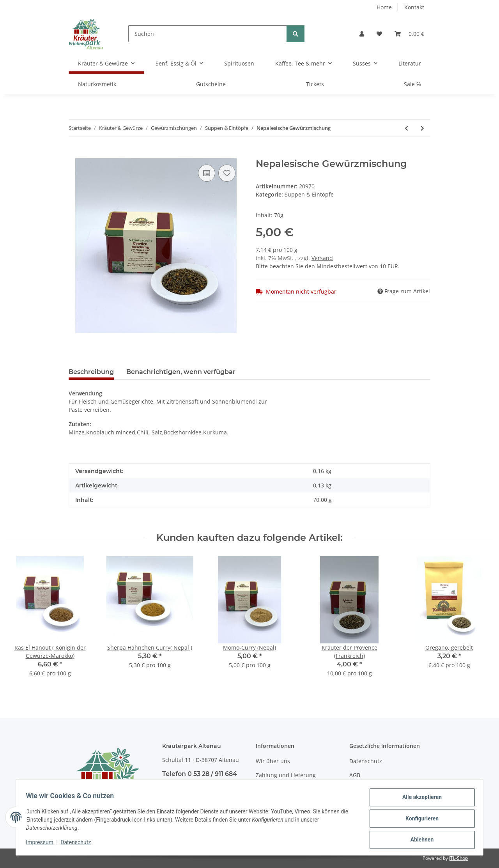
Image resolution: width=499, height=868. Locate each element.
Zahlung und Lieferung (286, 775)
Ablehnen (419, 840)
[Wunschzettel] (379, 34)
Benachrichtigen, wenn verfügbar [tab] (181, 372)
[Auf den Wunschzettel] (227, 173)
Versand (322, 258)
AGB (355, 775)
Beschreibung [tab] (91, 372)
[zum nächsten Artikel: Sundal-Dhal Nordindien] (422, 128)
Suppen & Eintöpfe (309, 194)
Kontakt (414, 7)
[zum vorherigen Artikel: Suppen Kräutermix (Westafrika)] (406, 128)
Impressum (42, 844)
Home (384, 7)
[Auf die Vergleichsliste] (207, 173)
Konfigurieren (419, 820)
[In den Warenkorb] (75, 154)
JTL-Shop (458, 858)
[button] (362, 34)
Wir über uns (273, 761)
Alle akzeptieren (419, 800)
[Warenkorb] (409, 34)
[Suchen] (208, 34)
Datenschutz (366, 761)
